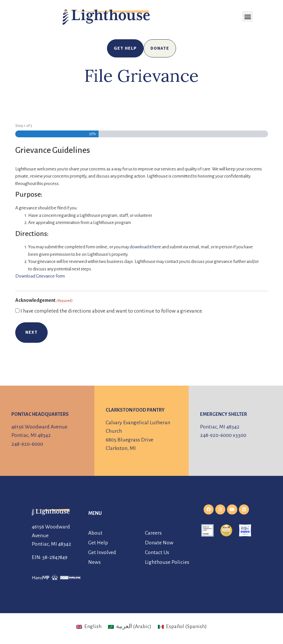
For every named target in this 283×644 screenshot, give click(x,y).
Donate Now (159, 543)
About (95, 533)
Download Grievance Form (40, 276)
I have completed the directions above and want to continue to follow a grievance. (112, 311)
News (94, 562)
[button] (248, 16)
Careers (153, 533)
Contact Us (157, 552)
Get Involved (102, 552)
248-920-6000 (27, 444)
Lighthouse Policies (167, 562)
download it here (145, 247)
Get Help (98, 543)
